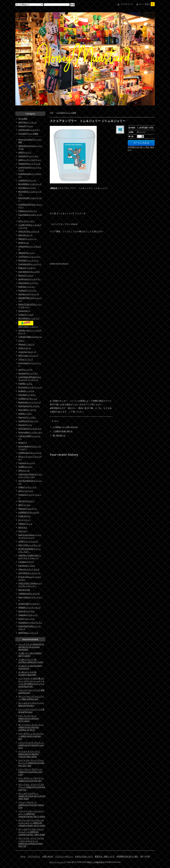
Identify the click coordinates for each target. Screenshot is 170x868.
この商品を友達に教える (63, 431)
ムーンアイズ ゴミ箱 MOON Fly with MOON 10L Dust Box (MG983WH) (31, 647)
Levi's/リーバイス (25, 370)
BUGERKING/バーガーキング (30, 184)
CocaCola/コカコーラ (27, 352)
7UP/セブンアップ (26, 359)
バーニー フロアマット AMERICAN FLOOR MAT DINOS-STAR (31, 805)
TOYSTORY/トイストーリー (29, 257)
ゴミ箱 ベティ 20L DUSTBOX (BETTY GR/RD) (30, 654)
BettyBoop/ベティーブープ (29, 402)
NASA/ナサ (23, 443)
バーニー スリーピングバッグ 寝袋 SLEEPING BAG (31, 711)
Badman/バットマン (27, 287)
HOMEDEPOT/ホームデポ (29, 512)
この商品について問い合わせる (65, 427)
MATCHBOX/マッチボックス (30, 429)
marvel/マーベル (25, 425)
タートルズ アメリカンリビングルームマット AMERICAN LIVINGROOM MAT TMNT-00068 (32, 832)
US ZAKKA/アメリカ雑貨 (66, 113)
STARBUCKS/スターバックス (30, 453)
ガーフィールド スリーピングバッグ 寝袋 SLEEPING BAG (31, 698)
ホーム (23, 856)
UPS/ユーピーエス (26, 491)
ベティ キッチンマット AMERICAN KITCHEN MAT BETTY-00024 (29, 718)
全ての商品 (23, 119)
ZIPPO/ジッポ (24, 470)
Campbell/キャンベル (27, 180)
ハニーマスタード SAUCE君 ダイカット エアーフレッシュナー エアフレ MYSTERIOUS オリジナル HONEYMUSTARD (31, 682)
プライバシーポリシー (64, 856)
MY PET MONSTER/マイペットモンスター (30, 550)
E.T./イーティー (25, 520)
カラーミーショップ (57, 862)
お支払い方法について (84, 856)
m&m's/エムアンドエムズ (29, 569)
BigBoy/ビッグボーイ (27, 268)
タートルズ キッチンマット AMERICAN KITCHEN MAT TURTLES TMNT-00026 (29, 754)
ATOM (147, 856)
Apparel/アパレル (26, 126)
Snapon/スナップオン (27, 417)
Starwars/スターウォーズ (29, 294)
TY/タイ (21, 341)
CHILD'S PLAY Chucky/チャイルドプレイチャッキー (30, 585)
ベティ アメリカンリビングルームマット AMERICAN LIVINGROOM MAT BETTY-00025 (32, 814)
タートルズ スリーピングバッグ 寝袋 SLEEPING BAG (31, 704)
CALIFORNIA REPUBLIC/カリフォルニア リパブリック (30, 378)
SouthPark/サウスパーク (28, 421)
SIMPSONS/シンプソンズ (28, 633)
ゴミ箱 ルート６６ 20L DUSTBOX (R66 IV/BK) (27, 673)
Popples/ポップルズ (27, 566)
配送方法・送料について (105, 856)
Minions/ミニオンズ (26, 344)
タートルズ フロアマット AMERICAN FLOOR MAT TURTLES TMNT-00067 (32, 796)
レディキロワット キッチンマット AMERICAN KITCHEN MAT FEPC (31, 736)
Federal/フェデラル (26, 611)
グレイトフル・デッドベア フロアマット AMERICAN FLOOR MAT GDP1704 (32, 787)
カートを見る (147, 4)
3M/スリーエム (24, 505)
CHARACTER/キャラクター (29, 130)
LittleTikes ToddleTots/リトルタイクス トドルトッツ (30, 557)
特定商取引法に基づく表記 (127, 856)
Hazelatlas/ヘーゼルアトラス (30, 622)
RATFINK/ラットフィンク (28, 260)
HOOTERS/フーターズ (27, 410)
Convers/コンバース (27, 463)
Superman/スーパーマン (28, 283)
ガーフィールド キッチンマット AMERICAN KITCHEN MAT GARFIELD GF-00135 (31, 727)
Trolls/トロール (25, 348)
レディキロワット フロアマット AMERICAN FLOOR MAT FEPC (31, 779)
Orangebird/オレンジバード (30, 264)
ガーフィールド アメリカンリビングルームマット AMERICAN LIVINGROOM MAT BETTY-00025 (32, 823)
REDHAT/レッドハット (27, 239)
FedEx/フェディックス (27, 487)
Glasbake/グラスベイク (28, 615)
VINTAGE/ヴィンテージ (28, 122)
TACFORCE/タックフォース (29, 573)
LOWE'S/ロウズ (24, 516)
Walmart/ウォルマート (28, 509)
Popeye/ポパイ (25, 311)
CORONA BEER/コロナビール (30, 337)
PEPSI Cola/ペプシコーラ (28, 356)
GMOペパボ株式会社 (95, 862)
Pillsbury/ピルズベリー (28, 211)
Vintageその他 (24, 590)
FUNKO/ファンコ (25, 524)
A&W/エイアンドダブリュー (30, 160)
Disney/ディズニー (26, 275)
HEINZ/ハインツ (25, 152)
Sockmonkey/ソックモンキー (30, 432)
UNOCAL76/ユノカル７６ (29, 231)
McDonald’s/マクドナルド (29, 406)
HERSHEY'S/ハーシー (27, 253)
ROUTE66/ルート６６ (27, 188)
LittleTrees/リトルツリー (28, 327)
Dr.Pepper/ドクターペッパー (30, 387)
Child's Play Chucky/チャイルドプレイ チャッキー (30, 476)
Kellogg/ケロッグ (25, 235)
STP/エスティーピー (26, 221)
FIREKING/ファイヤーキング (30, 607)
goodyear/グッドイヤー (28, 373)
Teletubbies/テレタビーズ (29, 594)
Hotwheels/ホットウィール (29, 164)
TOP (52, 113)
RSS (142, 856)
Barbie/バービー (25, 414)
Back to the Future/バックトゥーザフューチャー (30, 536)
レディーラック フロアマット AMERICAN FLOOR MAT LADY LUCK (30, 772)
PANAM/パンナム (25, 384)
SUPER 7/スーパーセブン (28, 541)
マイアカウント (127, 4)
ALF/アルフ (23, 531)
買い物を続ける (59, 435)
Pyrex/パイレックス (26, 619)
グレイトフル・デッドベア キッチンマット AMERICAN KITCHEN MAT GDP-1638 (31, 763)
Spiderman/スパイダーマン (30, 279)
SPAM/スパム (24, 243)
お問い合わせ (48, 856)
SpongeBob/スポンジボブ (29, 272)
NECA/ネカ (23, 527)
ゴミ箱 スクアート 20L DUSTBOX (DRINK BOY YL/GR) (31, 661)
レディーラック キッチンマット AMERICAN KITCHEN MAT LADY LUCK (31, 745)
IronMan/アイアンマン (28, 290)
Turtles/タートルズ (26, 315)
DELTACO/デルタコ (26, 501)
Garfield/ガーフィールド (28, 156)
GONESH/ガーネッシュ (28, 399)
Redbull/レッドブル (26, 391)
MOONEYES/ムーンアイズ (29, 318)
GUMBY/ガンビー (25, 467)
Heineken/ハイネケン (27, 395)
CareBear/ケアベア (26, 562)
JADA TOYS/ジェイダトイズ (29, 545)
